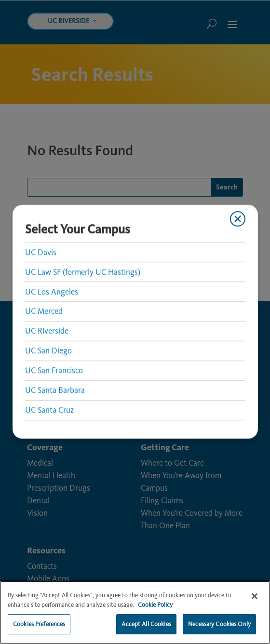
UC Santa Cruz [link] (49, 410)
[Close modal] (238, 219)
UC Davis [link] (40, 252)
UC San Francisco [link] (54, 371)
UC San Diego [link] (48, 351)
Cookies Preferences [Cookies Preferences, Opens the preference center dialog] (39, 629)
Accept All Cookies (146, 629)
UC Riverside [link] (46, 331)
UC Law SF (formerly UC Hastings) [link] (82, 272)
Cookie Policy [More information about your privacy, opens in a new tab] (155, 609)
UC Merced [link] (43, 311)
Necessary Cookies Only (219, 629)
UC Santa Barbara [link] (54, 390)
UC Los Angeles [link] (51, 292)
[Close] (255, 601)
